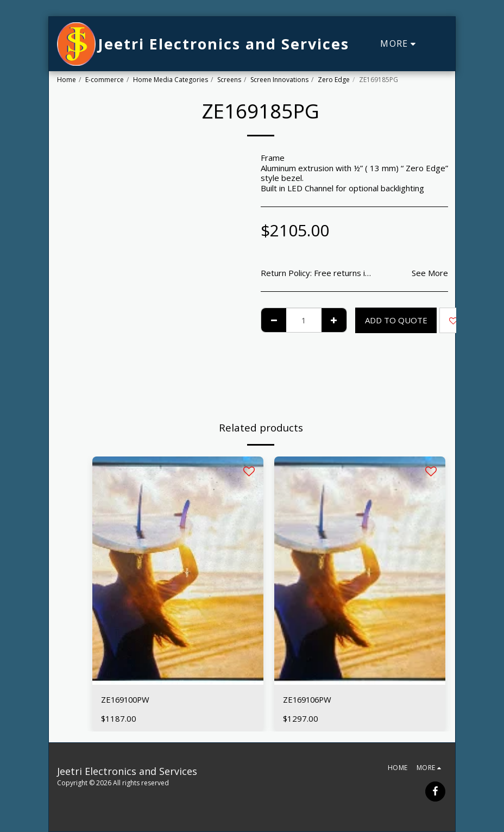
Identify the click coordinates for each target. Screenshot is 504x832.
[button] (439, 44)
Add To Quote (396, 320)
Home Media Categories (171, 80)
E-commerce (105, 80)
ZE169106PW (309, 699)
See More (430, 273)
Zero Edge (334, 80)
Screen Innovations (279, 80)
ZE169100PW (127, 699)
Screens (229, 80)
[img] (178, 571)
